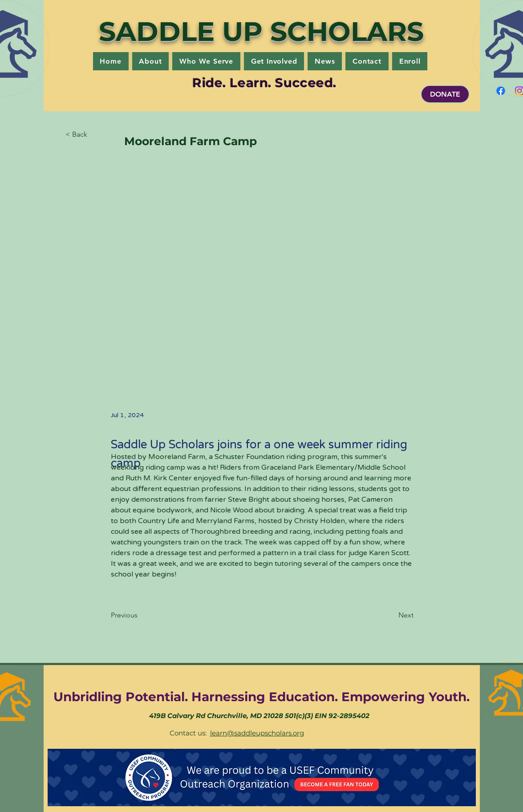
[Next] (391, 615)
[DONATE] (445, 94)
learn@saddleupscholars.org (257, 733)
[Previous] (140, 615)
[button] (151, 61)
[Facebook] (501, 91)
